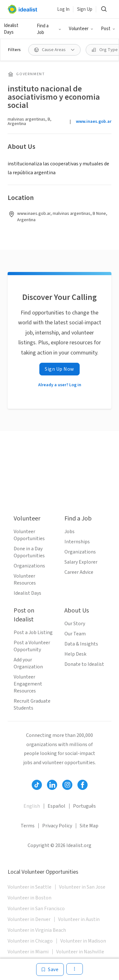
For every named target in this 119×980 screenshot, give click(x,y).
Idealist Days (11, 29)
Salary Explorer (81, 562)
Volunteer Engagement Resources (28, 684)
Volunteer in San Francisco (36, 909)
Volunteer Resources (25, 579)
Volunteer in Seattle (30, 887)
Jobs (69, 532)
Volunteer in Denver (29, 919)
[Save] (50, 970)
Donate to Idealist (84, 664)
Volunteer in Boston (30, 898)
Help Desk (75, 654)
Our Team (75, 634)
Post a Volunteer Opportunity (32, 646)
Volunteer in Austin (79, 919)
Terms (28, 826)
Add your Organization (28, 663)
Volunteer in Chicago (30, 941)
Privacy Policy (57, 826)
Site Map (89, 826)
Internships (77, 542)
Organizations (29, 566)
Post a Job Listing (33, 632)
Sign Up (85, 9)
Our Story (75, 624)
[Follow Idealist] (37, 785)
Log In (63, 9)
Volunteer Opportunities (29, 535)
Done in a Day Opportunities (29, 552)
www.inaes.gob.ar (94, 122)
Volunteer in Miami (28, 952)
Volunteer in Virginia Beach (37, 930)
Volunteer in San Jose (82, 887)
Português (84, 806)
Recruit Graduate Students (32, 705)
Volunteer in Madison (83, 941)
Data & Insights (81, 644)
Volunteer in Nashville (80, 952)
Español (56, 806)
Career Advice (79, 572)
